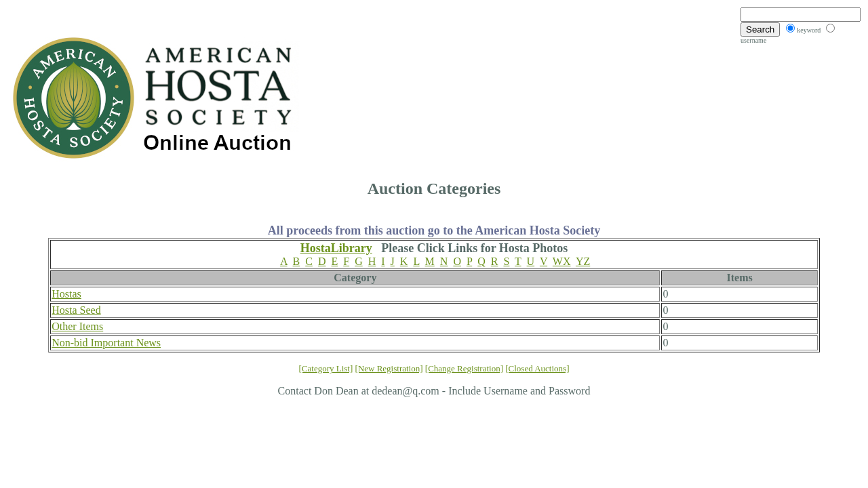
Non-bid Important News (106, 343)
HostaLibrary (336, 248)
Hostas (66, 294)
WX (562, 261)
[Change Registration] (464, 368)
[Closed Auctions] (537, 368)
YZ (583, 261)
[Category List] (326, 368)
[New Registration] (389, 368)
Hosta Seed (76, 310)
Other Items (77, 326)
